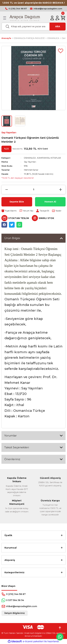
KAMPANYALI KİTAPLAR (49, 158)
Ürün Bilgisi (12, 238)
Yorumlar (10, 436)
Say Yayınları (9, 133)
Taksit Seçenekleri (17, 447)
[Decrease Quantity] (7, 190)
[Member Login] (52, 18)
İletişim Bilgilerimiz (15, 613)
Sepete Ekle (17, 202)
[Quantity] (33, 190)
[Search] (33, 27)
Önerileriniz (12, 459)
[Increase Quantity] (60, 190)
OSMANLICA (30, 158)
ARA (58, 26)
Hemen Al (50, 202)
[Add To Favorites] (61, 51)
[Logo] (25, 18)
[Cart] (63, 18)
